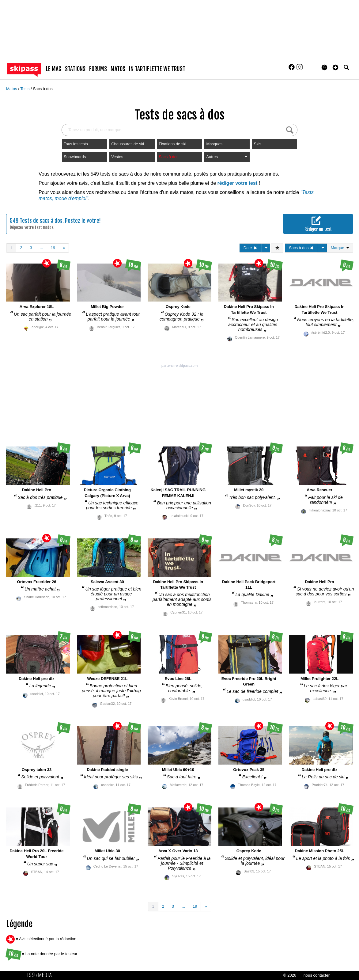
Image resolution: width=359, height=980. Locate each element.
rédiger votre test (238, 183)
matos (118, 69)
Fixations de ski (172, 144)
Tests (25, 89)
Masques (214, 144)
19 (53, 248)
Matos (12, 89)
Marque (340, 248)
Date (250, 248)
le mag (54, 69)
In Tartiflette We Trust (157, 69)
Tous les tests (76, 144)
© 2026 (290, 975)
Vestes (117, 157)
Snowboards (75, 157)
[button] (335, 67)
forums (98, 69)
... (42, 248)
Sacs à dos (43, 89)
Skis (258, 144)
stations (75, 69)
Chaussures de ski (128, 144)
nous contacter (317, 975)
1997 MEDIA (41, 975)
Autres (227, 157)
